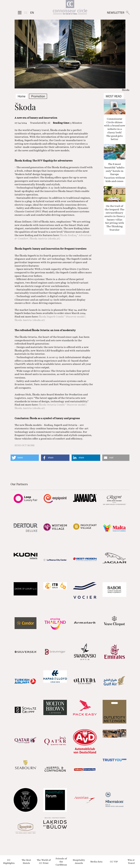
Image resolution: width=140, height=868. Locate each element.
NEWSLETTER (116, 13)
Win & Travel (131, 862)
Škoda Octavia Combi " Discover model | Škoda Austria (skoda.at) (51, 406)
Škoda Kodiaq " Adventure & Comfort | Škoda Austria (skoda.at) (53, 237)
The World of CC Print (44, 862)
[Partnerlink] (25, 498)
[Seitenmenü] (20, 13)
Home (22, 96)
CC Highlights (9, 862)
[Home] (70, 8)
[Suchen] (128, 13)
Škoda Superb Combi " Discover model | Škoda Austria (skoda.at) (50, 318)
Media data (96, 861)
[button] (25, 458)
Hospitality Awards (79, 862)
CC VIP (114, 861)
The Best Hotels (26, 862)
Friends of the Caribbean (61, 862)
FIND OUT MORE (25, 445)
